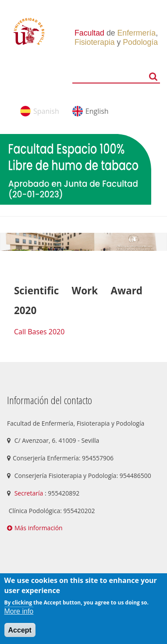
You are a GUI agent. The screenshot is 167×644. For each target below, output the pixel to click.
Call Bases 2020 (39, 332)
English (97, 111)
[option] (83, 242)
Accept (20, 630)
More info (19, 611)
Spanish (46, 111)
